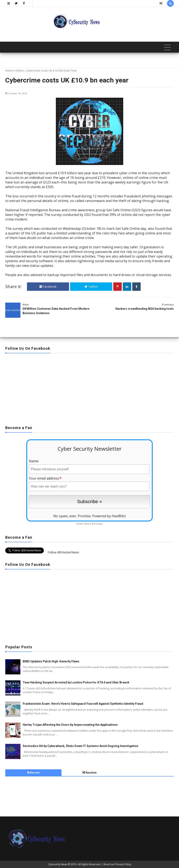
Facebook (48, 286)
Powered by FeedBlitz (109, 516)
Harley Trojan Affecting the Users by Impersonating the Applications (70, 725)
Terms (87, 524)
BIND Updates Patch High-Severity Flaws (51, 661)
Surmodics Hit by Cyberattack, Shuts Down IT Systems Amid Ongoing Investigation (81, 746)
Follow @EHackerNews (63, 552)
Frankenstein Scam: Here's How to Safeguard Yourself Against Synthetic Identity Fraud (83, 704)
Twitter (91, 286)
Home (9, 70)
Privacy (98, 524)
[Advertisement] (89, 388)
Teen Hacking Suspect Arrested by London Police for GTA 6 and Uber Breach (76, 682)
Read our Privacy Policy (117, 864)
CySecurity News (57, 864)
